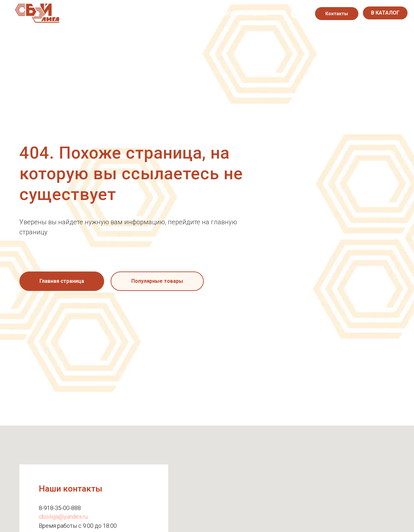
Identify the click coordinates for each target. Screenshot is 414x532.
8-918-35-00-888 (60, 508)
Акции (170, 14)
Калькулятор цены (240, 14)
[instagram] (296, 14)
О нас (91, 14)
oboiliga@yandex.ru (63, 517)
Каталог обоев (130, 14)
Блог (196, 14)
